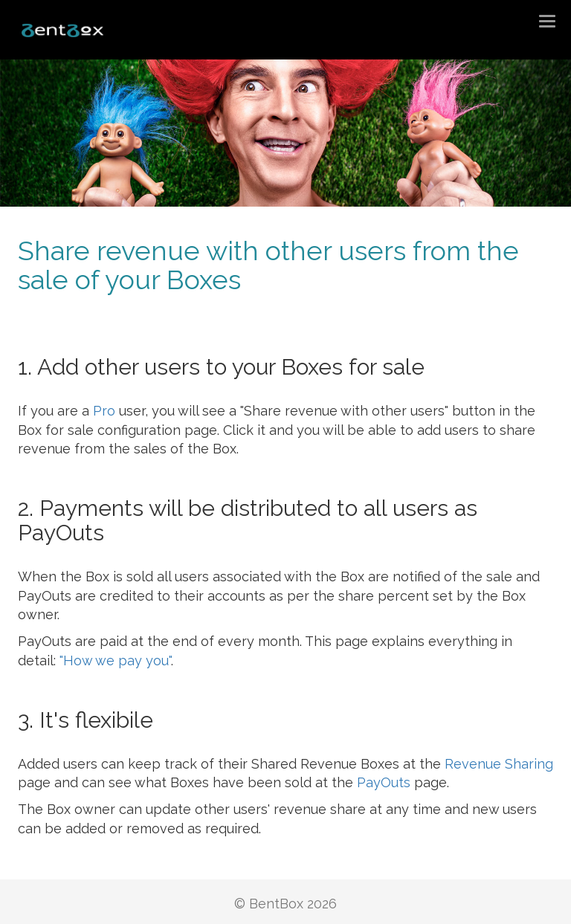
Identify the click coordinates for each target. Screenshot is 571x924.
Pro (104, 411)
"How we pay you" (115, 660)
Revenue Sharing (499, 764)
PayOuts (384, 782)
